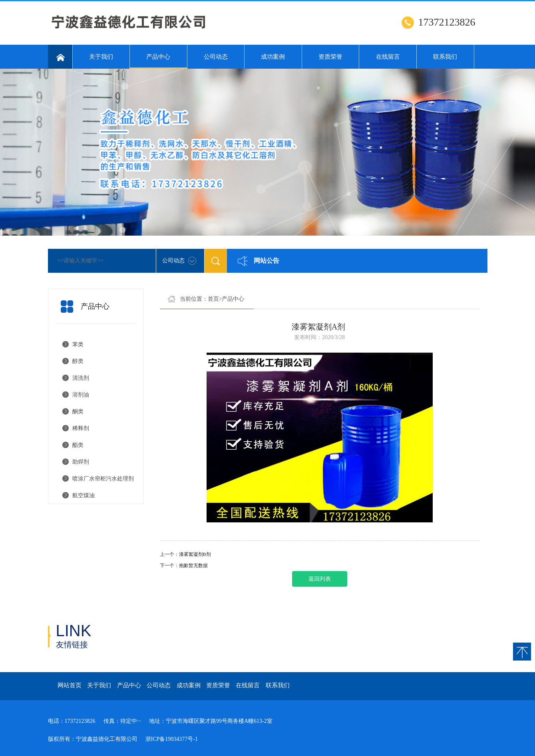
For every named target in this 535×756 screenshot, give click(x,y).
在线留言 (388, 57)
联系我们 (445, 57)
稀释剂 (81, 428)
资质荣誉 (330, 57)
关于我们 (101, 57)
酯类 (78, 445)
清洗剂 (81, 378)
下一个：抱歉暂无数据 (184, 566)
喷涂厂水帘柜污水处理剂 (103, 479)
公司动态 (216, 57)
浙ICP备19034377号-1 (172, 739)
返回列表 (320, 579)
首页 (213, 299)
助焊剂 (81, 462)
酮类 (78, 412)
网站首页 (70, 685)
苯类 (78, 344)
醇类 (78, 361)
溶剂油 (81, 395)
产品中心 (158, 61)
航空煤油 (84, 495)
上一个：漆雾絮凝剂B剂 (185, 554)
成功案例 (273, 57)
